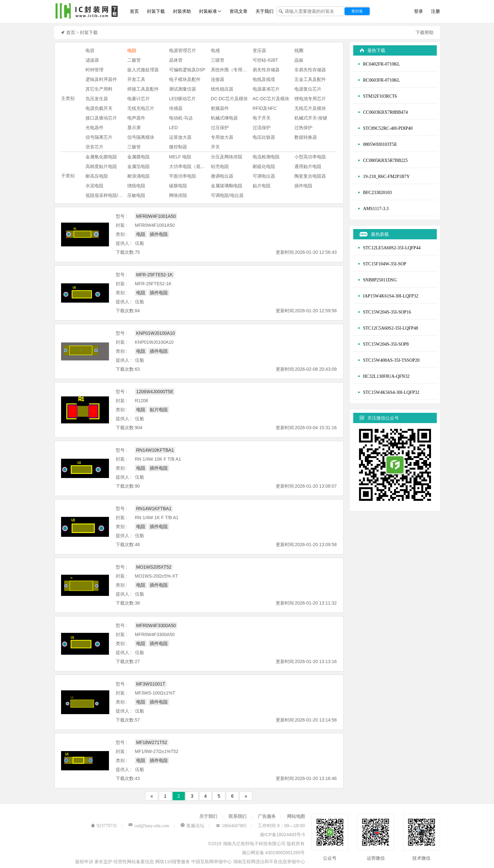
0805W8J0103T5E (380, 144)
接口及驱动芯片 (101, 118)
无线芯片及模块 (310, 108)
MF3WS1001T (151, 684)
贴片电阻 (262, 186)
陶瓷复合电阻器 (310, 176)
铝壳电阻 (220, 166)
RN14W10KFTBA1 (155, 450)
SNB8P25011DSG (380, 280)
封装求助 (182, 11)
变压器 (259, 50)
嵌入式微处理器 (143, 70)
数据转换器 (306, 137)
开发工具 (136, 79)
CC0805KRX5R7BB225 (386, 160)
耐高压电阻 (97, 176)
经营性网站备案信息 (134, 862)
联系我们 (238, 816)
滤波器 (92, 60)
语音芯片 (94, 147)
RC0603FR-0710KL (382, 80)
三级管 (218, 60)
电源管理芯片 (183, 50)
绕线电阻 (136, 186)
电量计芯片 (139, 99)
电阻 (132, 50)
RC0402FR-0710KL (382, 64)
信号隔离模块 (141, 137)
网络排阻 (178, 195)
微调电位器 (222, 176)
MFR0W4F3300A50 (156, 625)
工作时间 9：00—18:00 (281, 826)
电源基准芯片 (266, 89)
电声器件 (136, 118)
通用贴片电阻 (308, 166)
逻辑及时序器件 (101, 79)
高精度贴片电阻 (101, 166)
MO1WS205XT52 (154, 567)
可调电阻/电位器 (227, 195)
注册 (436, 11)
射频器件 (220, 108)
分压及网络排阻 (227, 157)
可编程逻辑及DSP (187, 70)
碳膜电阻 (178, 186)
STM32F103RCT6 (380, 96)
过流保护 (262, 128)
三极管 (134, 147)
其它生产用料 (99, 89)
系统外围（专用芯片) (232, 70)
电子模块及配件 (185, 79)
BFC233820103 (377, 192)
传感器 (176, 108)
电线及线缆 (264, 79)
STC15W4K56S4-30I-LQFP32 (391, 392)
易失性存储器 (266, 70)
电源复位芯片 (308, 89)
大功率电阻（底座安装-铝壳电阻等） (190, 166)
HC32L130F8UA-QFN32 (386, 376)
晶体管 (176, 60)
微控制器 (178, 147)
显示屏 (134, 128)
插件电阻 (303, 186)
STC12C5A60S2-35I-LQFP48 (391, 328)
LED (173, 128)
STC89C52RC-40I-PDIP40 (388, 128)
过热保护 (303, 128)
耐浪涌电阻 (139, 176)
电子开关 (262, 118)
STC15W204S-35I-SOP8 (386, 344)
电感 (215, 50)
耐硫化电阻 (264, 166)
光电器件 (94, 128)
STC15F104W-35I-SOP (385, 264)
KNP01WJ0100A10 (156, 333)
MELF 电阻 (180, 157)
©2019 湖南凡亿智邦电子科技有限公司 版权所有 (256, 844)
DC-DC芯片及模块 (229, 99)
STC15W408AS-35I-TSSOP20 (391, 360)
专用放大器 (222, 137)
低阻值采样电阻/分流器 (106, 195)
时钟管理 (94, 70)
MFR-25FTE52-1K (155, 275)
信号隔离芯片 (99, 137)
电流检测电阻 (266, 157)
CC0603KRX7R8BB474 (386, 112)
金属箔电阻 (139, 166)
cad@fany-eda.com (152, 826)
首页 (134, 11)
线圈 (299, 50)
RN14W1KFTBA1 (154, 509)
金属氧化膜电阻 (101, 157)
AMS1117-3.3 (376, 208)
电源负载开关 (99, 108)
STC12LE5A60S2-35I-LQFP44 (392, 248)
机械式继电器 (224, 118)
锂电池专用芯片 (310, 99)
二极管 (134, 60)
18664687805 (234, 826)
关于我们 (265, 11)
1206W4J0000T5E (155, 392)
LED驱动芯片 (182, 99)
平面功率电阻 (183, 176)
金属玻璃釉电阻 (227, 186)
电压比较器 (264, 137)
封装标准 (208, 11)
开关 (215, 147)
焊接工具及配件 (143, 89)
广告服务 (267, 816)
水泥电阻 (94, 186)
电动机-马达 (181, 118)
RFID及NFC (265, 108)
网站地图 (296, 816)
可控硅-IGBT (265, 60)
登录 (418, 11)
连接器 (218, 79)
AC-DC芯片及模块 (271, 99)
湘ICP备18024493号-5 (282, 835)
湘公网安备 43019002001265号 (273, 853)
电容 (90, 50)
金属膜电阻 (139, 157)
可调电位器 (264, 176)
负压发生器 (97, 99)
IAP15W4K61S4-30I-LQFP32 (391, 296)
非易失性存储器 (310, 70)
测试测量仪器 (183, 89)
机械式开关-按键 (311, 118)
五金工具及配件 (310, 79)
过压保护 (220, 128)
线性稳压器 (222, 89)
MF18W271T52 (152, 742)
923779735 (107, 826)
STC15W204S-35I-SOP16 (387, 312)
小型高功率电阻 (310, 157)
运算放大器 (180, 137)
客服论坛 (195, 826)
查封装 (357, 11)
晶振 (299, 60)
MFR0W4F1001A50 (156, 216)
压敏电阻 (136, 195)
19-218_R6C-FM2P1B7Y (386, 176)
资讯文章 (238, 11)
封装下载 (156, 11)
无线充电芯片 (141, 108)
